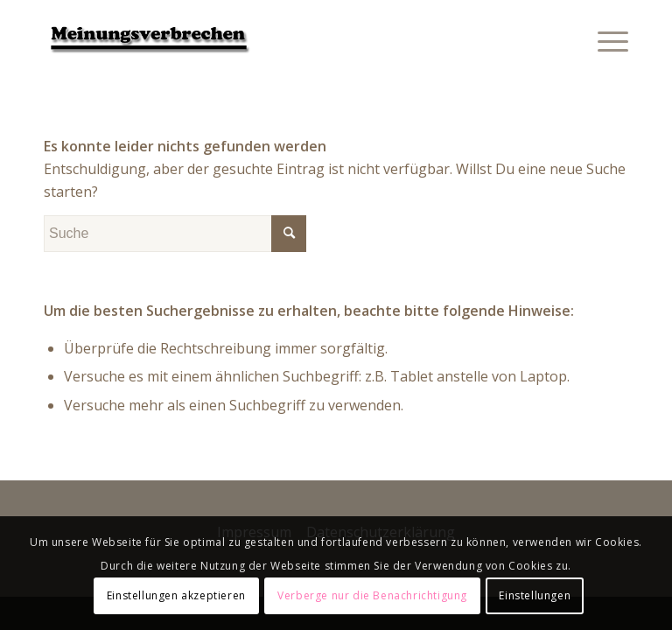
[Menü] (604, 39)
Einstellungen (535, 595)
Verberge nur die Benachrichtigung (372, 595)
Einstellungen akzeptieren (176, 595)
